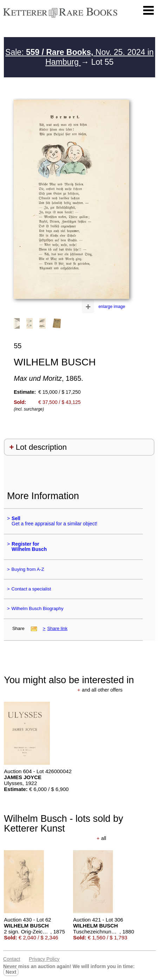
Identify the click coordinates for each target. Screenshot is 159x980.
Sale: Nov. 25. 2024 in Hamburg (79, 57)
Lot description (41, 447)
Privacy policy (44, 959)
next (11, 972)
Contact (12, 959)
